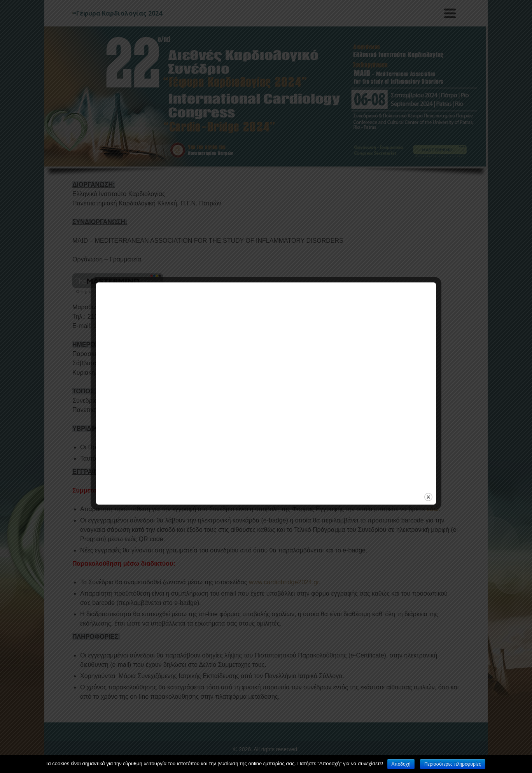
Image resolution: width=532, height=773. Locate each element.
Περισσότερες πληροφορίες (453, 764)
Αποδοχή (401, 764)
